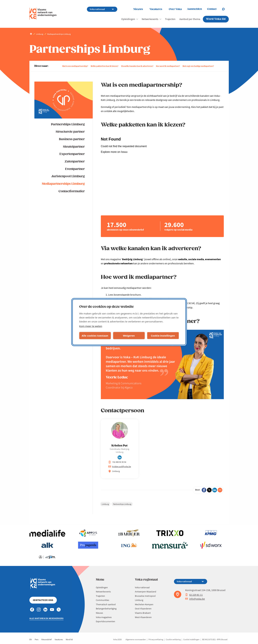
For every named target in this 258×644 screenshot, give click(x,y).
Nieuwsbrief (47, 639)
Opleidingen (128, 19)
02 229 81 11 (194, 595)
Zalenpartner (75, 162)
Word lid (69, 639)
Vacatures (156, 9)
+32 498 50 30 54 (117, 462)
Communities (103, 600)
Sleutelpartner (74, 147)
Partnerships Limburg (68, 124)
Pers (37, 639)
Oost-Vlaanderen (143, 609)
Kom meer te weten (91, 326)
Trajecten (170, 19)
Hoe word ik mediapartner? (168, 66)
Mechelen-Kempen (144, 604)
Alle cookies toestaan (95, 336)
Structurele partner (70, 132)
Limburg (105, 504)
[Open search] (225, 9)
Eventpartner (75, 169)
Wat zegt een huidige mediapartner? (198, 66)
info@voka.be (195, 599)
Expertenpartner (72, 154)
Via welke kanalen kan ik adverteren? (137, 66)
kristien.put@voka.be (120, 466)
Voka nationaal (142, 587)
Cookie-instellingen (163, 336)
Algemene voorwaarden (136, 639)
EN (31, 639)
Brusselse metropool (145, 596)
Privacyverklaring (156, 639)
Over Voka (175, 9)
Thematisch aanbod (106, 604)
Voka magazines (104, 617)
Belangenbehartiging (106, 609)
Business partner (72, 139)
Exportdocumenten (105, 621)
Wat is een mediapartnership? (75, 66)
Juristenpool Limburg (68, 176)
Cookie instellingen (191, 639)
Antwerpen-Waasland (146, 592)
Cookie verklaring (173, 639)
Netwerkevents (150, 19)
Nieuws (138, 9)
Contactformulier (72, 191)
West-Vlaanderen (143, 617)
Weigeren (129, 336)
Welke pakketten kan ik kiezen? (105, 66)
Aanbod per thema (190, 19)
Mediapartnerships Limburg (63, 184)
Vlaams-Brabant (143, 613)
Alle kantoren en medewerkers (47, 618)
